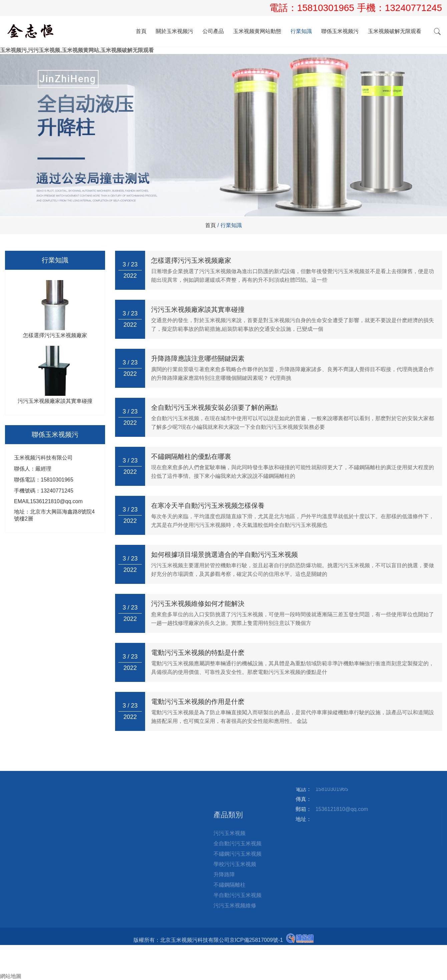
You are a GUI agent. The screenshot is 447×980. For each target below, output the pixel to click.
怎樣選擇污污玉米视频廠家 (191, 260)
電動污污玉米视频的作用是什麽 (198, 702)
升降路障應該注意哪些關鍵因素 (198, 358)
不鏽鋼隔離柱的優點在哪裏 (191, 456)
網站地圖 (11, 976)
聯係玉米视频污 (340, 31)
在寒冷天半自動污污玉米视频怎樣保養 (208, 506)
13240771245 (413, 8)
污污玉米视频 (230, 893)
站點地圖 (137, 790)
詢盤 (8, 969)
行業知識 (301, 31)
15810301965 (327, 8)
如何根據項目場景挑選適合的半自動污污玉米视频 (225, 555)
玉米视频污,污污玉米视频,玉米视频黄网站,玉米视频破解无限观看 (77, 50)
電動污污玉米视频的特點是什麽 (198, 653)
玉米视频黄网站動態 (257, 31)
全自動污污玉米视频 (238, 903)
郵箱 (8, 962)
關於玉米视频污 (174, 31)
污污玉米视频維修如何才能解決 (198, 604)
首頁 (141, 31)
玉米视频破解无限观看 (395, 31)
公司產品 (213, 31)
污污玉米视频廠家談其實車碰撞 (198, 309)
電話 (5, 955)
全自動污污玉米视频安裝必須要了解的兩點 (214, 407)
